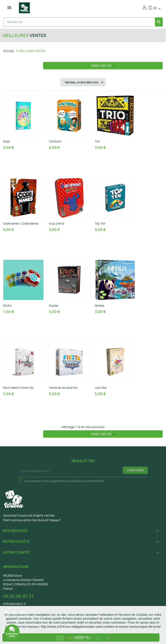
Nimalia (100, 306)
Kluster (54, 306)
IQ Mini (7, 306)
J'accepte (81, 637)
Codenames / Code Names (21, 223)
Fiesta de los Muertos (63, 388)
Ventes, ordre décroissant (85, 82)
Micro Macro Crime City (18, 388)
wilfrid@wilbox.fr (14, 604)
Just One (101, 388)
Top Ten (100, 223)
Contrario (55, 141)
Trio (97, 141)
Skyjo (7, 141)
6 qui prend (57, 223)
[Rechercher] (83, 22)
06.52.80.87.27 (18, 596)
